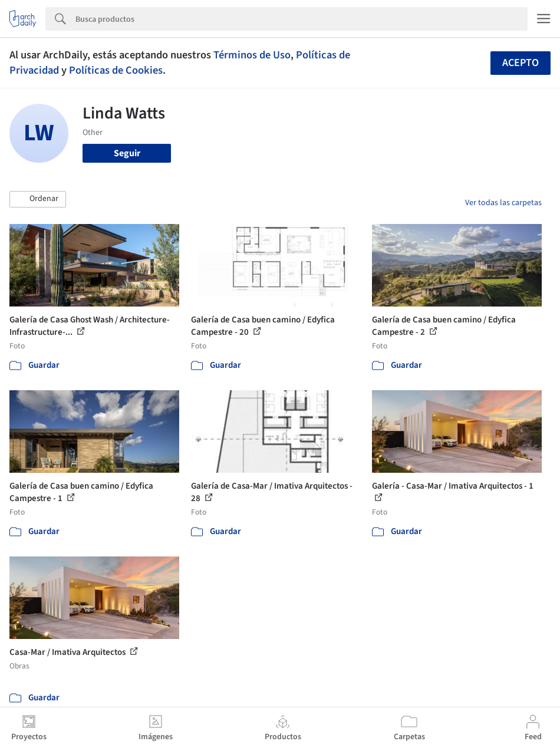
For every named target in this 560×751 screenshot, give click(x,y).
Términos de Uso (252, 55)
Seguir (127, 153)
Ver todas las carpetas (503, 203)
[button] (38, 199)
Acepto (521, 63)
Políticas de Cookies (116, 70)
